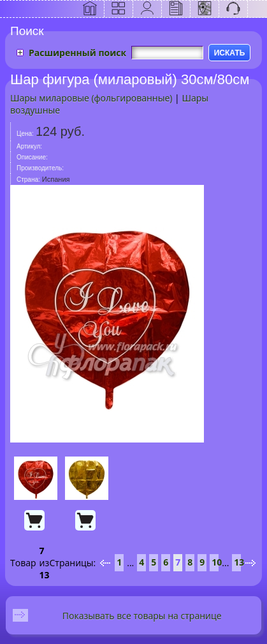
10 (217, 562)
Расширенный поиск (77, 53)
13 (239, 562)
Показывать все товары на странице (142, 616)
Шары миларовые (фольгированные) (91, 98)
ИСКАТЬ (230, 53)
